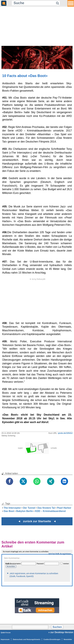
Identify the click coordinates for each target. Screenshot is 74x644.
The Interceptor (12, 508)
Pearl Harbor (64, 508)
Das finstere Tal (46, 508)
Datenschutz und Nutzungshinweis (27, 639)
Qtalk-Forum (6, 633)
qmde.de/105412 (65, 433)
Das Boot (9, 511)
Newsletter (68, 639)
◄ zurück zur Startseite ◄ (37, 521)
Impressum (5, 639)
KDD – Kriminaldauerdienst (50, 511)
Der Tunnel (29, 508)
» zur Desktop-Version (61, 632)
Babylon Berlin (25, 511)
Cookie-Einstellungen (52, 639)
